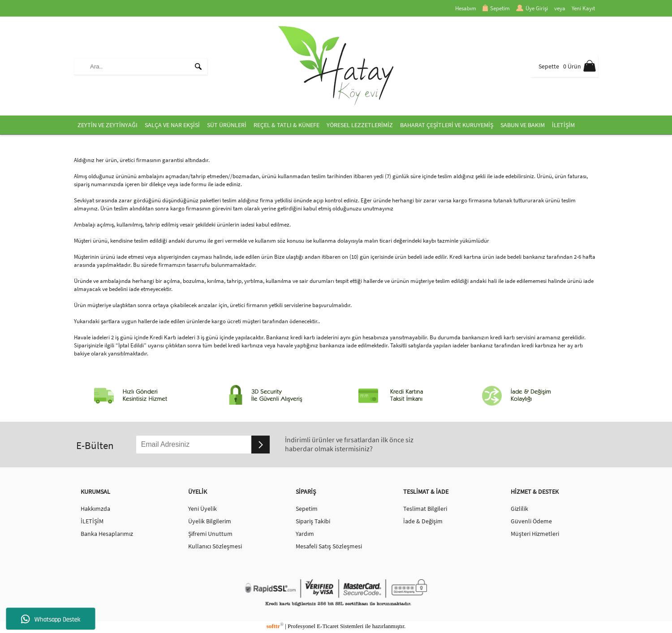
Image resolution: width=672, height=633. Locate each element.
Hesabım (466, 8)
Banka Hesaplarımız (107, 534)
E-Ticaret (327, 626)
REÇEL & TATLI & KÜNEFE (286, 125)
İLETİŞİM (563, 125)
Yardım (305, 534)
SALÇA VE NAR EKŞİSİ (172, 125)
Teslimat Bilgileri (425, 509)
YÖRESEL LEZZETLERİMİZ (360, 125)
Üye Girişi (532, 8)
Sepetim (496, 8)
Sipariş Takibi (313, 521)
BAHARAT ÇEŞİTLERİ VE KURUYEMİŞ (447, 125)
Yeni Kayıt (583, 8)
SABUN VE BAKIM (523, 125)
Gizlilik (519, 509)
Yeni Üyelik (202, 509)
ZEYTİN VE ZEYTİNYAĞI (108, 125)
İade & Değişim (423, 521)
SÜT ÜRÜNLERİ (227, 125)
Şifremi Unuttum (210, 534)
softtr (275, 626)
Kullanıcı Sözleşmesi (215, 546)
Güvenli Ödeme (531, 521)
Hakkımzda (95, 509)
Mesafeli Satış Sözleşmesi (329, 546)
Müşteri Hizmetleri (535, 534)
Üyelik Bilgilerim (210, 521)
